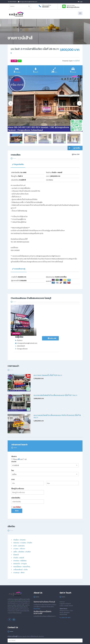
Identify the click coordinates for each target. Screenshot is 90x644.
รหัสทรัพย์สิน (16, 469)
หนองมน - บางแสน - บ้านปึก (23, 514)
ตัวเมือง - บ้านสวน (19, 511)
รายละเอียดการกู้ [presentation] (19, 269)
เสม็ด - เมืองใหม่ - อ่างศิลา (22, 522)
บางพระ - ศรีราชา (19, 520)
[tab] (18, 165)
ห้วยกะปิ (16, 525)
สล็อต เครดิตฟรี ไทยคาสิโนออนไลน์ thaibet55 (51, 639)
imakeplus (51, 637)
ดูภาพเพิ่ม (74, 148)
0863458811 (12, 2)
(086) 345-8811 (65, 588)
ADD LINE (69, 307)
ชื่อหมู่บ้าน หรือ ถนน (18, 459)
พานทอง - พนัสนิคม (20, 531)
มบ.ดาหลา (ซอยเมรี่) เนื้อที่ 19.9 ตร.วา (48, 346)
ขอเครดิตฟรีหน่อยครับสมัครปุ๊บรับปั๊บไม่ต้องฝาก (13, 639)
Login (80, 2)
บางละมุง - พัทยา (19, 543)
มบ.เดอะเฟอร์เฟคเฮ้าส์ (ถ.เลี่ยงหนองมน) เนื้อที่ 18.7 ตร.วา (55, 366)
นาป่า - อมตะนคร (19, 516)
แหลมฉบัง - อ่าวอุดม (20, 534)
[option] (45, 103)
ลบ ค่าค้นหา (16, 478)
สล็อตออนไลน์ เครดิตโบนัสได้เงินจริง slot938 (23, 639)
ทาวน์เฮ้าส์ (76, 61)
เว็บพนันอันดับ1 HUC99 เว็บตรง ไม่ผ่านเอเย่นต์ (73, 639)
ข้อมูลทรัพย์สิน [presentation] (18, 164)
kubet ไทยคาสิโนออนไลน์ (58, 639)
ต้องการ (14, 427)
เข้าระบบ (10, 621)
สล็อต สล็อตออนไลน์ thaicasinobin (31, 639)
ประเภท (14, 432)
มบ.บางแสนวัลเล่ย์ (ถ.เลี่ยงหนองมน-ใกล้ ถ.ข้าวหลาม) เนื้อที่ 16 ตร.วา (57, 387)
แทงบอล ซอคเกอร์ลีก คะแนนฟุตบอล (65, 639)
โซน (13, 441)
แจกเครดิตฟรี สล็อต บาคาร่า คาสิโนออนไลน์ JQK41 (41, 639)
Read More (37, 579)
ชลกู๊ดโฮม (36, 306)
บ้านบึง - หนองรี (19, 528)
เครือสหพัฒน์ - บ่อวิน (20, 540)
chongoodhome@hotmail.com (28, 2)
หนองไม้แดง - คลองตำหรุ (22, 537)
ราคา (13, 450)
